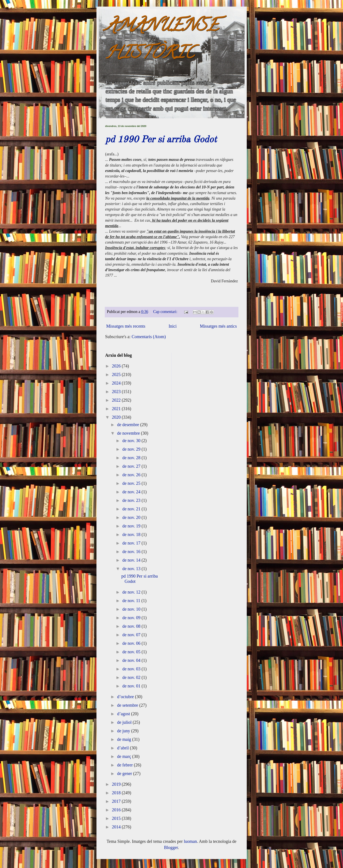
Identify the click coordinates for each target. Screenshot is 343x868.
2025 (117, 374)
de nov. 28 (132, 458)
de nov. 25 (132, 483)
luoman (190, 841)
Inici (173, 326)
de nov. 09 (132, 618)
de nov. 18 (132, 534)
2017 (117, 801)
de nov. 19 (132, 526)
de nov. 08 (132, 626)
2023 (117, 392)
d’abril (123, 748)
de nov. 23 (132, 500)
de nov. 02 (132, 677)
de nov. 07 (132, 635)
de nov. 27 (132, 466)
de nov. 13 (132, 569)
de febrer (125, 765)
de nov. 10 (132, 609)
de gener (125, 773)
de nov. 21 (132, 509)
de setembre (128, 705)
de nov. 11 (132, 601)
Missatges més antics (218, 326)
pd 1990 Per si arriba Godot (161, 140)
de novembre (129, 433)
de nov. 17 (132, 543)
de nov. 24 (132, 492)
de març (125, 756)
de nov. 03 (132, 669)
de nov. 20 (132, 517)
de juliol (125, 722)
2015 (117, 818)
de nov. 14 (132, 560)
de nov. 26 (132, 475)
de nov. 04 (132, 660)
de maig (125, 739)
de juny (124, 731)
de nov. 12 (132, 592)
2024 (117, 383)
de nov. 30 (132, 441)
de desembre (129, 425)
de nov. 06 (132, 643)
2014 (117, 827)
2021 (117, 409)
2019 (117, 784)
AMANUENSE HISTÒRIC (162, 41)
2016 (117, 810)
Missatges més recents (126, 326)
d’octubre (126, 697)
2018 (117, 793)
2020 (117, 417)
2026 (117, 366)
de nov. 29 (132, 449)
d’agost (124, 714)
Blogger (171, 847)
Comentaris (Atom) (149, 337)
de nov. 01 (132, 686)
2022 (117, 400)
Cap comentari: (166, 312)
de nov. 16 (132, 552)
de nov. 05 (132, 652)
